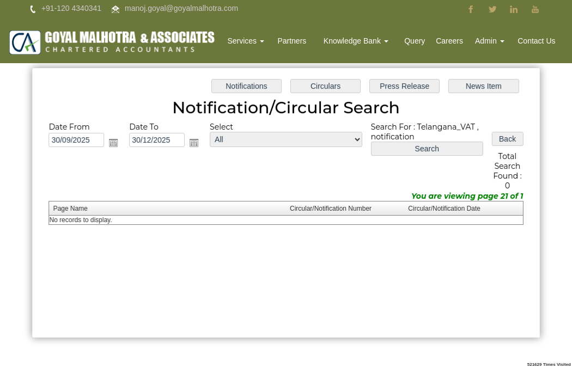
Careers (452, 42)
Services (254, 42)
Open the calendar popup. (116, 143)
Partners (299, 42)
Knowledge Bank (361, 42)
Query (418, 42)
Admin (491, 42)
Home (214, 42)
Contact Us (537, 42)
